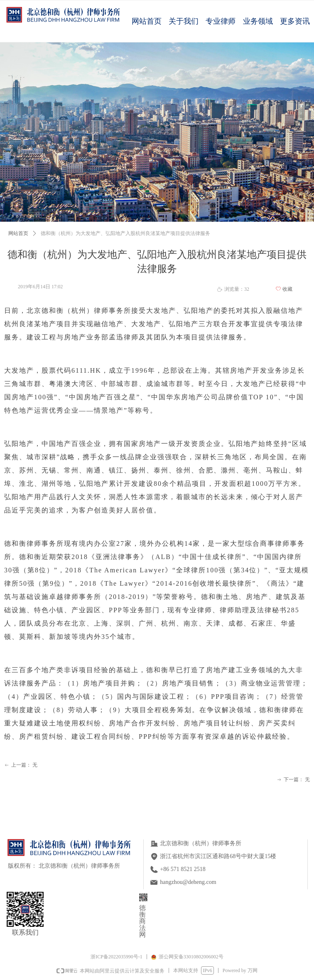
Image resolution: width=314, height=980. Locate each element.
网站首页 (18, 233)
